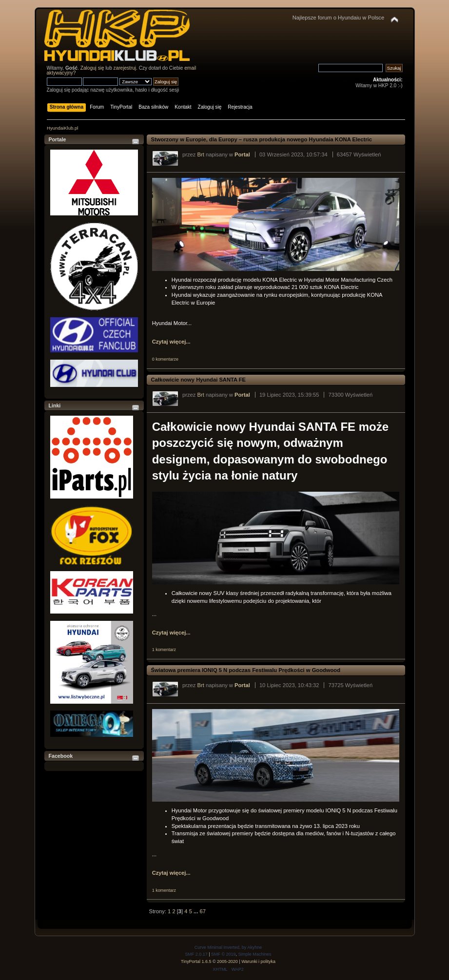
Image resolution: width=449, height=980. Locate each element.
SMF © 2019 (223, 954)
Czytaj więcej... (171, 342)
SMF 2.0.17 (196, 954)
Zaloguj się (92, 68)
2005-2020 (227, 961)
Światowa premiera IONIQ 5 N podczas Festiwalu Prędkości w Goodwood (246, 670)
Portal (242, 154)
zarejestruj (125, 68)
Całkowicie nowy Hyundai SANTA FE (199, 380)
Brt (201, 154)
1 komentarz (164, 650)
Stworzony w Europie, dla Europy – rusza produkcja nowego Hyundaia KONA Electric (263, 139)
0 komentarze (165, 359)
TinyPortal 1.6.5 (196, 961)
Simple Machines (254, 954)
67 (202, 911)
